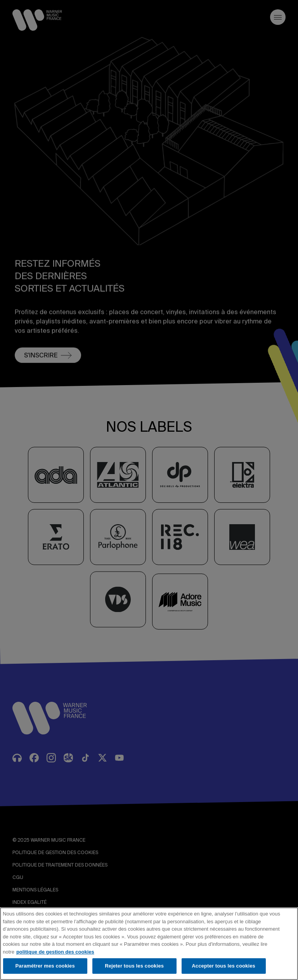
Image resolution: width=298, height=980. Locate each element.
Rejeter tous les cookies (134, 966)
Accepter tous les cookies (223, 966)
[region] (149, 944)
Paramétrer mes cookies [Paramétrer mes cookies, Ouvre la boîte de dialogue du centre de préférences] (45, 966)
